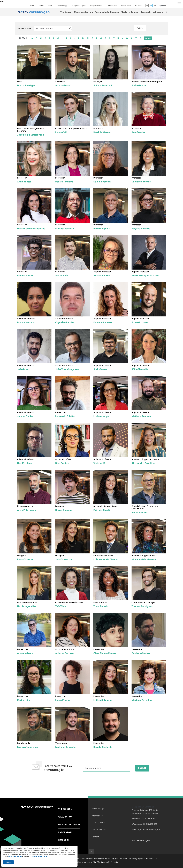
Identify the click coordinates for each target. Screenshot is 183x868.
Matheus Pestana (141, 416)
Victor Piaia (62, 276)
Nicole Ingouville (26, 606)
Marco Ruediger (26, 85)
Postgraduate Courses (107, 12)
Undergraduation (83, 12)
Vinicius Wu (100, 463)
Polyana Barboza (141, 229)
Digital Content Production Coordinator (145, 507)
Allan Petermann (26, 510)
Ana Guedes (138, 132)
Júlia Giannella (140, 369)
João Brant (23, 369)
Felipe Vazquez (140, 513)
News (32, 6)
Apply (71, 29)
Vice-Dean (60, 82)
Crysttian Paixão (64, 322)
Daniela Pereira (102, 182)
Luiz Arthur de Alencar (106, 559)
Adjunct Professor (102, 272)
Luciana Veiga (101, 416)
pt (147, 6)
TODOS (148, 38)
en (151, 6)
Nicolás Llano (25, 463)
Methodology (62, 6)
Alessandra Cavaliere (143, 463)
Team (50, 6)
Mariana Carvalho (142, 700)
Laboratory (65, 832)
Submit (142, 768)
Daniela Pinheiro (103, 322)
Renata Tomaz (25, 276)
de (155, 6)
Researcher (61, 412)
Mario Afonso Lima (28, 747)
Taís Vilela (61, 606)
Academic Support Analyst (106, 506)
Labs (155, 12)
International (126, 6)
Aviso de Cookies (15, 856)
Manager (98, 82)
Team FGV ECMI (99, 823)
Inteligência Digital (79, 6)
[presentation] (91, 781)
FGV (2, 2)
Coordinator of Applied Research (71, 129)
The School (66, 12)
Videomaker (61, 743)
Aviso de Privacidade (39, 856)
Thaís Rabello (101, 606)
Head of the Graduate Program (147, 82)
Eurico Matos (139, 85)
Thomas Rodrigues (142, 606)
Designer (60, 506)
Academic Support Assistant (145, 459)
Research (146, 12)
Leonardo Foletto (65, 416)
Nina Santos (62, 463)
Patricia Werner (102, 132)
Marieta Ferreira (65, 229)
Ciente (8, 862)
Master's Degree (130, 12)
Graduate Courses (69, 825)
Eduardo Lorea (140, 322)
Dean (20, 82)
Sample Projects (96, 6)
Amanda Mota (25, 653)
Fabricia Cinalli (102, 510)
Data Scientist (100, 603)
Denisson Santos (141, 653)
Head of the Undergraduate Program (30, 130)
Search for (25, 28)
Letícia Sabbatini (103, 700)
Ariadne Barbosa (65, 653)
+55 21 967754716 (150, 824)
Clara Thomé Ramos (105, 653)
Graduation (65, 817)
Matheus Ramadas (66, 747)
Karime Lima (24, 700)
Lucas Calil (61, 132)
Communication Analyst (143, 603)
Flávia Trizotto (25, 559)
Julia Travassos (64, 559)
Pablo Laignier (101, 229)
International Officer (103, 556)
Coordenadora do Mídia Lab (69, 603)
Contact (138, 6)
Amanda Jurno (102, 276)
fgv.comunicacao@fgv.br (149, 829)
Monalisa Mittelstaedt (144, 559)
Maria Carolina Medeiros (31, 229)
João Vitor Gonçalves (67, 369)
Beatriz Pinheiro (64, 182)
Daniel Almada (63, 510)
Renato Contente (103, 747)
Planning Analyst (25, 506)
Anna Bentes (24, 182)
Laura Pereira (63, 700)
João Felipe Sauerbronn (30, 135)
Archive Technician (64, 649)
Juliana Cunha (25, 416)
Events (41, 6)
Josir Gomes (100, 369)
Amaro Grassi (63, 85)
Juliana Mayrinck (103, 85)
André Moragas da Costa (146, 276)
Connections (112, 6)
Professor (98, 129)
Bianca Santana (26, 322)
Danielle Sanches (141, 182)
